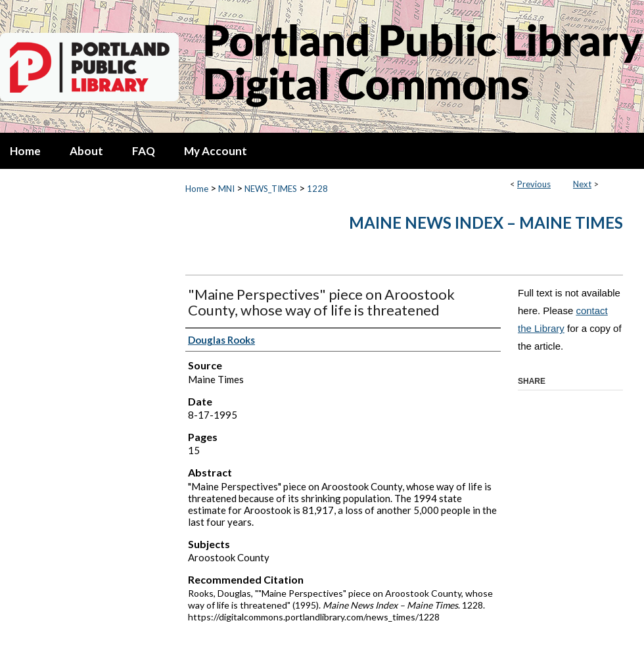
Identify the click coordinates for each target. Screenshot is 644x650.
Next (582, 184)
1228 (317, 189)
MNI (226, 189)
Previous (534, 184)
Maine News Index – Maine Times (486, 222)
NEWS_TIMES (271, 189)
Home (197, 189)
